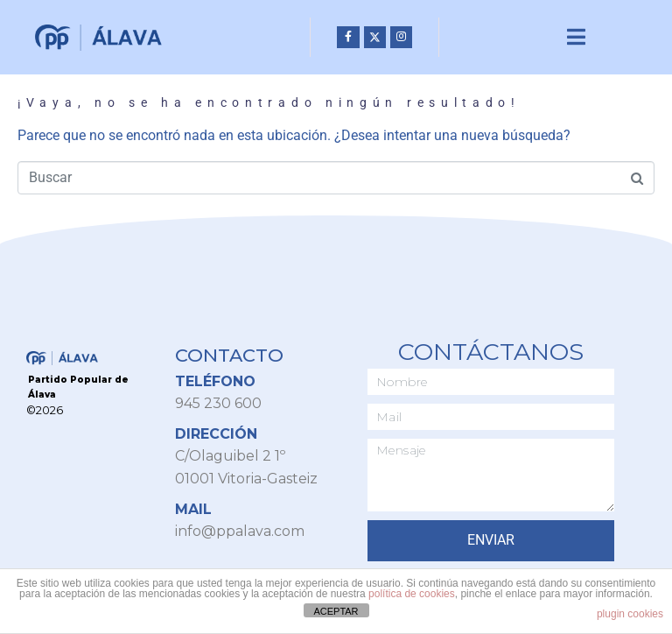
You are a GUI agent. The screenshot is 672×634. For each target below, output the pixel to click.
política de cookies (412, 594)
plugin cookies (630, 614)
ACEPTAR (336, 611)
